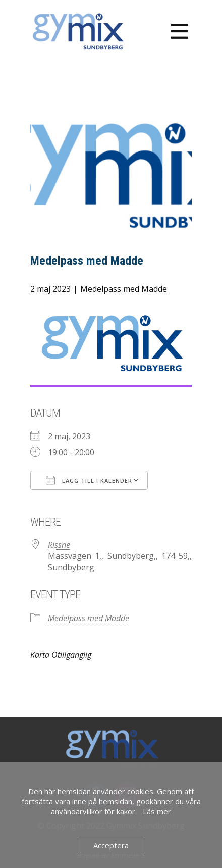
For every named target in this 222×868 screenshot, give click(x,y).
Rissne (59, 545)
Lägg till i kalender (89, 480)
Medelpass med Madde (124, 289)
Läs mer (157, 811)
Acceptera (111, 845)
